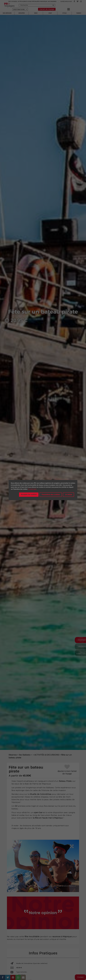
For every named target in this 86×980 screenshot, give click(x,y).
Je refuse (68, 495)
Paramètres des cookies (51, 495)
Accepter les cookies (29, 494)
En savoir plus (32, 489)
